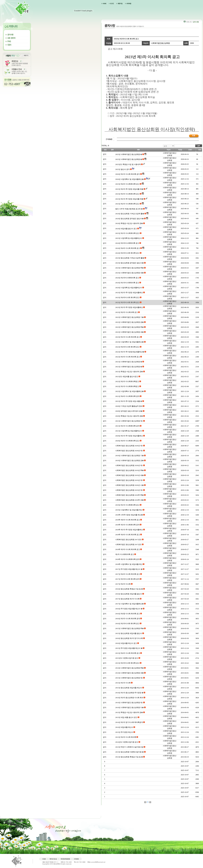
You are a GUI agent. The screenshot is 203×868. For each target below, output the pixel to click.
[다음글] (109, 139)
